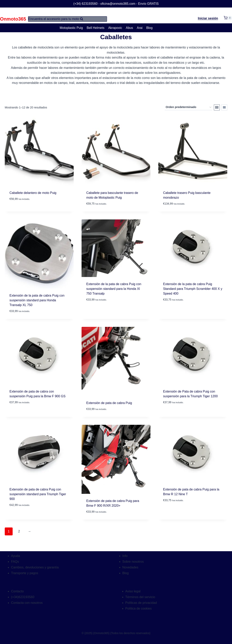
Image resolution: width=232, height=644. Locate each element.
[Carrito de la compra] (228, 16)
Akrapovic (115, 28)
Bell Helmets (96, 28)
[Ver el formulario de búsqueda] (68, 19)
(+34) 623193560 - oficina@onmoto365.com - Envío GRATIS (116, 4)
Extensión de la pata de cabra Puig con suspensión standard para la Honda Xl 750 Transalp (114, 289)
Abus (129, 28)
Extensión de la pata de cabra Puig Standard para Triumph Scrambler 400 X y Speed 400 (193, 289)
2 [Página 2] (19, 531)
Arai (140, 28)
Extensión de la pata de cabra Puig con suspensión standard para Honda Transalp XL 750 (37, 300)
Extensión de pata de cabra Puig (109, 403)
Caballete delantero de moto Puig (33, 193)
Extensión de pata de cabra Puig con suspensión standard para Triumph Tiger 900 (38, 494)
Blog (149, 28)
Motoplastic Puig (71, 28)
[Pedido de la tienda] (188, 107)
